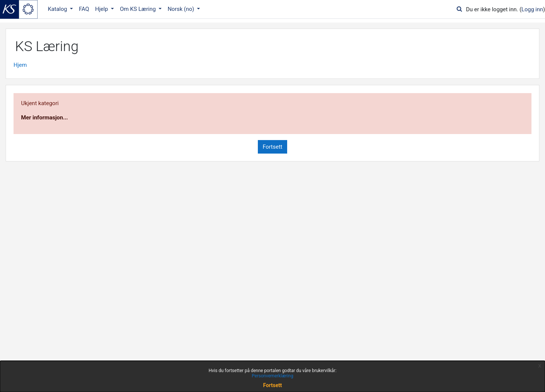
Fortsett (273, 147)
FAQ (84, 9)
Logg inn (532, 9)
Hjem (20, 65)
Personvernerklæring (272, 376)
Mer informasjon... (45, 118)
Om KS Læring (139, 9)
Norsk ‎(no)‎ (182, 9)
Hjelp (102, 9)
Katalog (58, 9)
